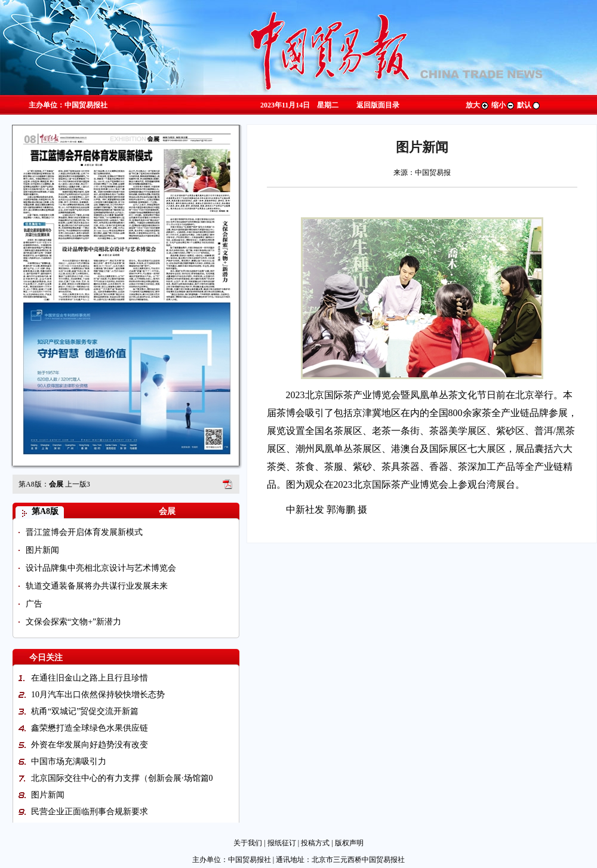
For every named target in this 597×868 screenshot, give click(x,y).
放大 (478, 105)
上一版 (78, 484)
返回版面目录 (378, 105)
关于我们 (248, 843)
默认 (529, 105)
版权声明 (349, 843)
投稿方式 (315, 843)
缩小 (503, 105)
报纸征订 (282, 843)
